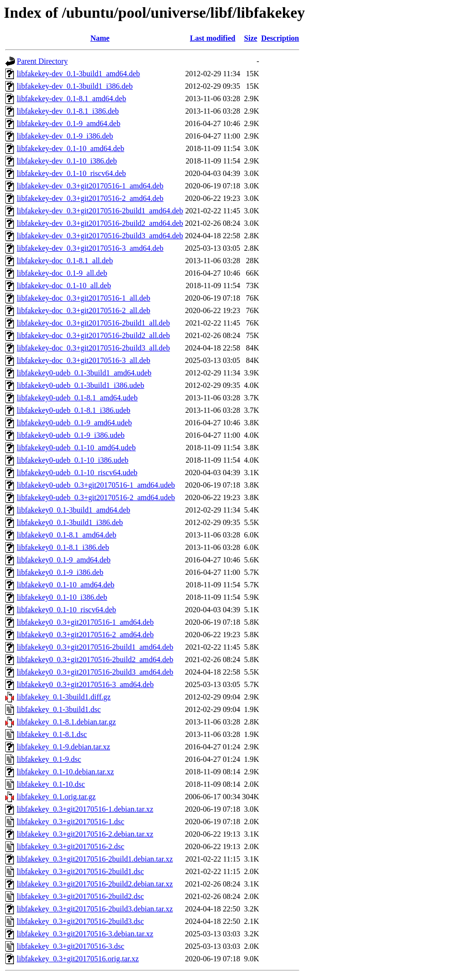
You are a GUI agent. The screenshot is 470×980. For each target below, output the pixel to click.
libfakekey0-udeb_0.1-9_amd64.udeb (74, 423)
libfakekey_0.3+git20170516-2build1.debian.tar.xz (95, 859)
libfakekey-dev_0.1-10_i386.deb (67, 161)
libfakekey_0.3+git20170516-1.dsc (70, 822)
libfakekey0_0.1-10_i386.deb (62, 597)
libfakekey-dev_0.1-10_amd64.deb (70, 148)
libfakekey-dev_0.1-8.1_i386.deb (68, 111)
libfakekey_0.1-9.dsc (49, 759)
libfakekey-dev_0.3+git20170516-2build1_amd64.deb (100, 211)
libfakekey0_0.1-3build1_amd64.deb (73, 510)
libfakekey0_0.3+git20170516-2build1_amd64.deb (95, 647)
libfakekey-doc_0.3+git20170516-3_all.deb (83, 360)
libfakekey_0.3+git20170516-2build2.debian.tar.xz (95, 884)
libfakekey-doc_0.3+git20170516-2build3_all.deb (93, 348)
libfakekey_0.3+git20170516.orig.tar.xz (78, 959)
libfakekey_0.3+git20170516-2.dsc (70, 846)
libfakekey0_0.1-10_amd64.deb (66, 585)
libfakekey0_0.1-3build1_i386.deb (70, 522)
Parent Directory (42, 61)
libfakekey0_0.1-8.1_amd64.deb (67, 535)
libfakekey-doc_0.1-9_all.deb (62, 273)
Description (280, 38)
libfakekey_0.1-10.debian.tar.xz (65, 772)
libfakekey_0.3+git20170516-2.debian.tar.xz (85, 834)
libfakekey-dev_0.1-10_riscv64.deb (71, 173)
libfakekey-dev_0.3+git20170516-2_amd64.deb (90, 198)
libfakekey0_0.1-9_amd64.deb (64, 560)
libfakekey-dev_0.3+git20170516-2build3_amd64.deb (100, 236)
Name (100, 38)
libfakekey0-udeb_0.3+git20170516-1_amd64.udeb (96, 485)
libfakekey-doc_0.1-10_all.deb (64, 286)
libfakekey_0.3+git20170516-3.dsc (70, 946)
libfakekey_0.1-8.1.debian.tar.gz (66, 722)
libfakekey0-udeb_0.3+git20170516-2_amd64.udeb (96, 497)
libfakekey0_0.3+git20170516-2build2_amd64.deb (95, 659)
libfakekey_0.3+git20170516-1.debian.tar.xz (85, 809)
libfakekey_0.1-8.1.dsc (52, 734)
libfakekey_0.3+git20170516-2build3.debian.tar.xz (95, 909)
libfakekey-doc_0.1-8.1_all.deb (65, 261)
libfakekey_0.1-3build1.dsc (59, 709)
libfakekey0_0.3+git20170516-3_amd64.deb (85, 684)
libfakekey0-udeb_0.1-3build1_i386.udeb (81, 385)
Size (251, 38)
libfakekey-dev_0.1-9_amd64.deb (69, 123)
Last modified (213, 38)
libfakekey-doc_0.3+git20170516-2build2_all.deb (93, 335)
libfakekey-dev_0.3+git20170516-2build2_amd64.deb (100, 223)
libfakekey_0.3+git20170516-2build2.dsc (80, 896)
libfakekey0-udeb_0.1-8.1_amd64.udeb (77, 398)
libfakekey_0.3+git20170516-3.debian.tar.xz (85, 934)
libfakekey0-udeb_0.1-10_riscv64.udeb (77, 472)
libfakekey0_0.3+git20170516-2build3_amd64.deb (95, 672)
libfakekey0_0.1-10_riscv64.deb (66, 610)
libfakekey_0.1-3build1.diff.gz (64, 697)
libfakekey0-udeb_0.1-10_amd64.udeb (76, 448)
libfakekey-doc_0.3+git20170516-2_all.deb (83, 310)
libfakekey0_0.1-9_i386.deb (60, 572)
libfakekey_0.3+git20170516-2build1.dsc (80, 871)
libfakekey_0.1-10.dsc (51, 784)
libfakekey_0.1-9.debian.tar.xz (64, 747)
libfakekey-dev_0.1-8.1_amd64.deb (71, 99)
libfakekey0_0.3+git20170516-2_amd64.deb (85, 635)
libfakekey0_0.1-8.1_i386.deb (63, 547)
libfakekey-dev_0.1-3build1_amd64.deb (78, 74)
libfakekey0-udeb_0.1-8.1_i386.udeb (74, 410)
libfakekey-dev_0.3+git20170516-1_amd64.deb (90, 186)
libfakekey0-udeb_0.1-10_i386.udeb (73, 460)
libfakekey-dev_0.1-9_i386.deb (65, 136)
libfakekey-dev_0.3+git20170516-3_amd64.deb (90, 248)
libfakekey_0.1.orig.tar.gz (56, 797)
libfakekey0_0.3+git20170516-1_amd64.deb (85, 622)
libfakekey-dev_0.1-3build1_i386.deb (75, 86)
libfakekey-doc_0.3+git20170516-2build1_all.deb (93, 323)
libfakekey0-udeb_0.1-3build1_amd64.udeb (84, 373)
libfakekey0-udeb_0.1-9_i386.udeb (71, 435)
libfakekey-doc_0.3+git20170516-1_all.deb (83, 298)
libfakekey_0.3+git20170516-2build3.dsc (80, 921)
